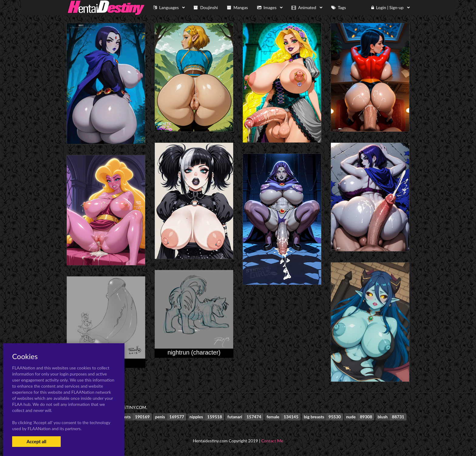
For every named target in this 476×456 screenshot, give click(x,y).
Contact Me (272, 441)
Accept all (36, 441)
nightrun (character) (194, 352)
